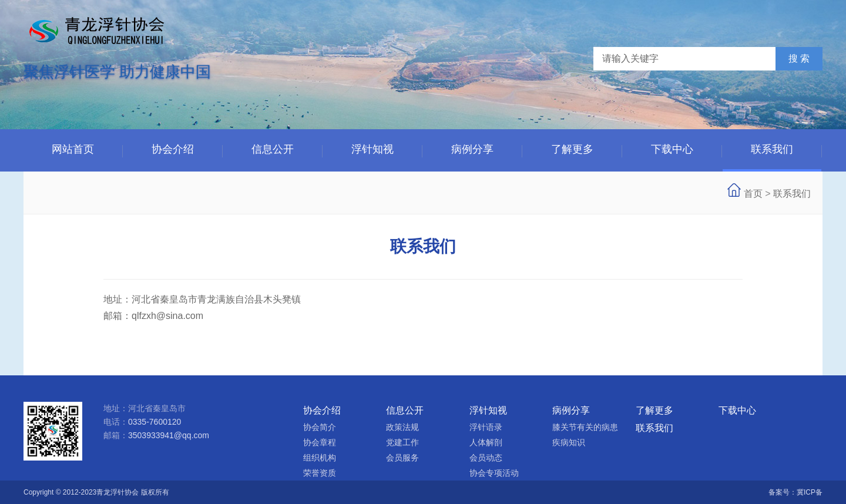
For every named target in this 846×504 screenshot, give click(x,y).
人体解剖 (486, 442)
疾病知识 (569, 442)
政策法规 (402, 427)
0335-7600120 (155, 422)
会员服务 (402, 458)
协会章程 (320, 442)
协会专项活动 (494, 473)
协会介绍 (173, 149)
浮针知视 (372, 149)
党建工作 (402, 442)
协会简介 (320, 427)
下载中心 (672, 149)
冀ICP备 (810, 492)
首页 (753, 194)
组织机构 (320, 458)
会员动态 (486, 458)
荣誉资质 (320, 473)
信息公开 (273, 149)
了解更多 (572, 149)
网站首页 (73, 149)
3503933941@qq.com (169, 435)
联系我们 (772, 149)
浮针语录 (486, 427)
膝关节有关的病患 (585, 427)
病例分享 (472, 149)
